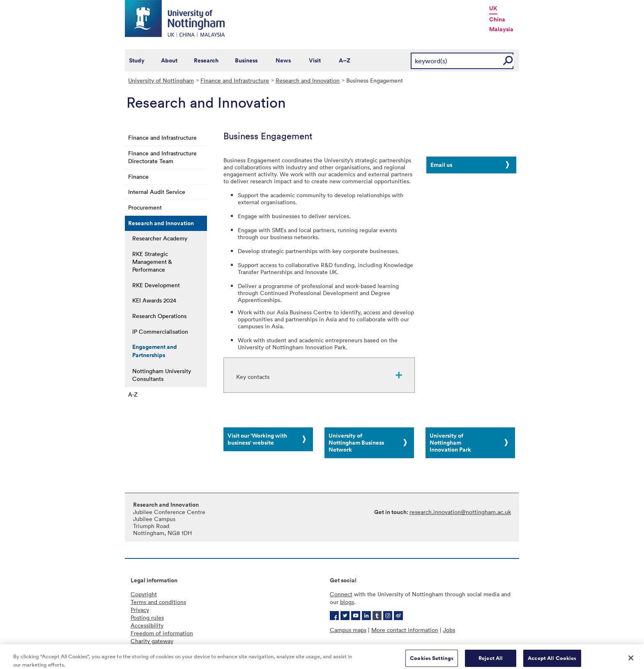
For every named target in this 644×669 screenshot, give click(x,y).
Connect (341, 594)
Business (246, 60)
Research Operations (159, 316)
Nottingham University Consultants (162, 375)
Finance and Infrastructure (235, 80)
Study (137, 60)
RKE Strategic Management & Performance (152, 262)
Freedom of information (162, 633)
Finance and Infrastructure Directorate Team (162, 157)
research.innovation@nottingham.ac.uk (460, 512)
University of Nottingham (161, 80)
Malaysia (501, 29)
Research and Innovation (308, 80)
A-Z (133, 394)
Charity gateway (152, 641)
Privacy (140, 610)
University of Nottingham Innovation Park (450, 443)
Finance (138, 176)
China (497, 19)
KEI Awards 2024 (154, 300)
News (283, 60)
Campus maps (348, 630)
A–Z (345, 60)
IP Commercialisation (160, 331)
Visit (315, 60)
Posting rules (147, 617)
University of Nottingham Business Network (356, 443)
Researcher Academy (160, 238)
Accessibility (147, 625)
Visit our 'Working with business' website (257, 439)
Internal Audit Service (157, 192)
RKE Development (156, 285)
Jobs (449, 630)
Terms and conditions (158, 602)
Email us (441, 165)
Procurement (145, 207)
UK (493, 8)
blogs (347, 602)
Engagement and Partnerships (155, 351)
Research (206, 60)
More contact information (405, 630)
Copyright (144, 594)
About (169, 60)
